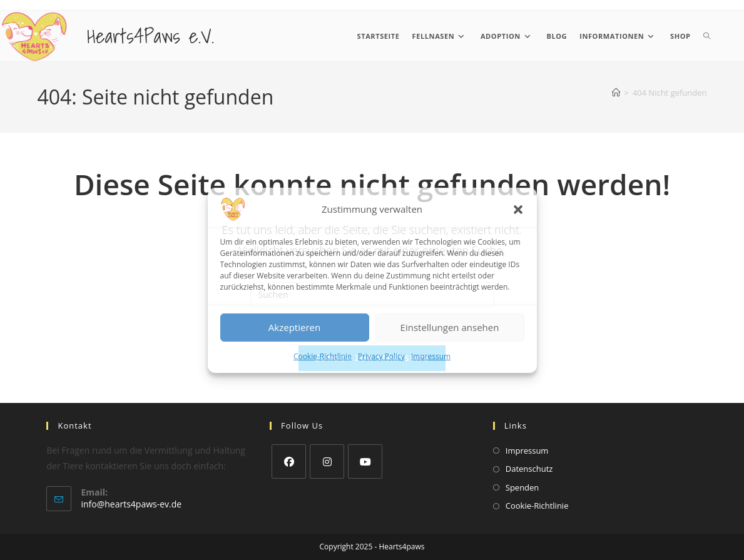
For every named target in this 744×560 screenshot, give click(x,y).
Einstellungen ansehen (450, 327)
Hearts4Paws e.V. (150, 36)
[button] (518, 209)
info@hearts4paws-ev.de (131, 504)
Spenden (522, 487)
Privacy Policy (381, 356)
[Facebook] (289, 461)
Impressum (431, 356)
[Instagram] (327, 461)
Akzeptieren (294, 327)
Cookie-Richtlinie (323, 356)
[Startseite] (616, 93)
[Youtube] (365, 461)
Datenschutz (529, 469)
